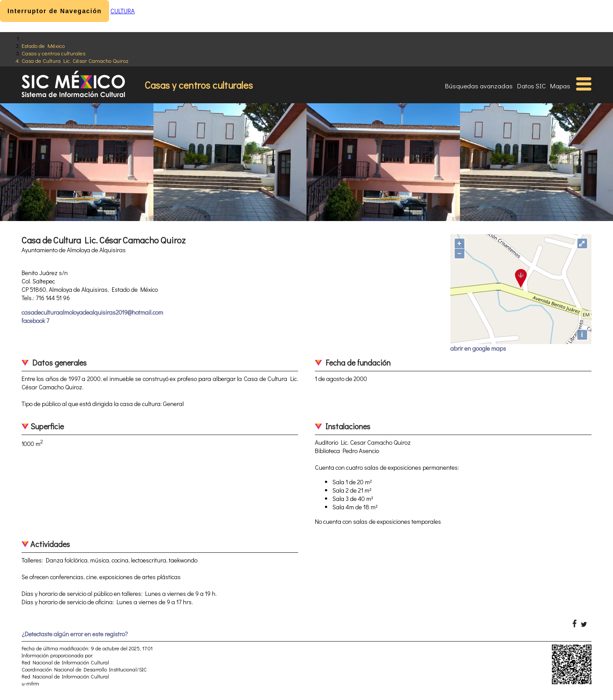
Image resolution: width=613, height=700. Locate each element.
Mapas (560, 86)
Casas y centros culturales (53, 53)
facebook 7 (35, 321)
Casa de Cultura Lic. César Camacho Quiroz (75, 60)
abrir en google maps (478, 348)
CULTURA (122, 11)
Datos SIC (531, 86)
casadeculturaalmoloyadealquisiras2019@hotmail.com (92, 312)
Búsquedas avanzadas (479, 86)
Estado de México (43, 45)
